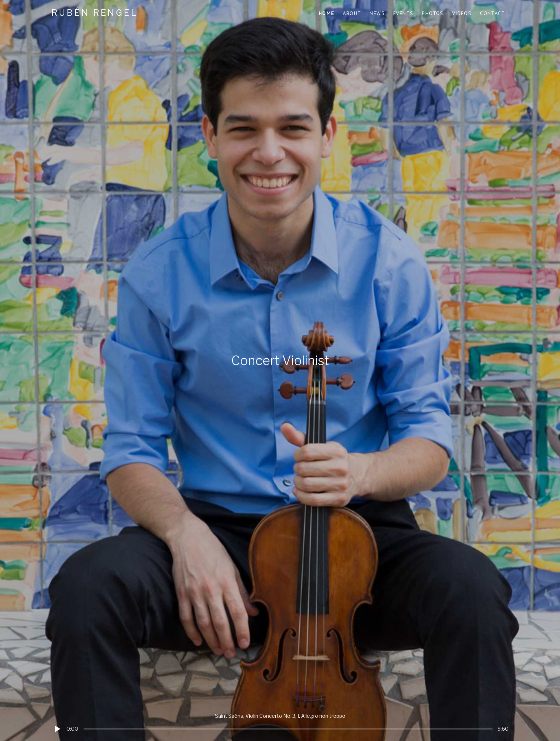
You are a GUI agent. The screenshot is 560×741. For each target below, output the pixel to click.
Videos (462, 13)
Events (403, 13)
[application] (280, 723)
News (377, 13)
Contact (492, 13)
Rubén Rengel (95, 13)
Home (327, 13)
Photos (432, 13)
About (352, 13)
